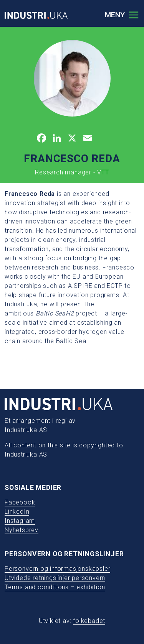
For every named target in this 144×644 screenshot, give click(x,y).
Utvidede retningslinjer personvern (55, 578)
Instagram (20, 521)
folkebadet (89, 621)
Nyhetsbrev (22, 530)
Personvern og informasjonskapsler (57, 569)
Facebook (20, 502)
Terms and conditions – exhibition (55, 587)
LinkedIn (17, 512)
